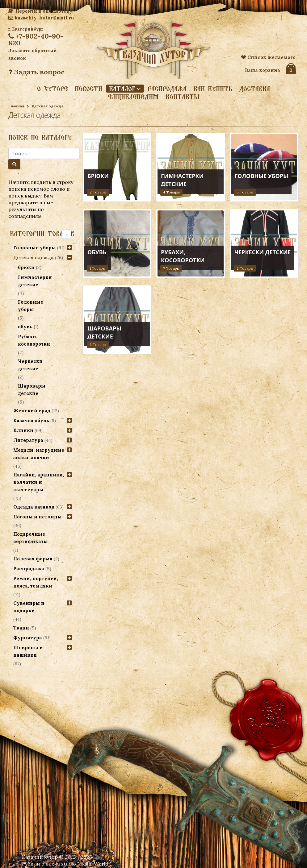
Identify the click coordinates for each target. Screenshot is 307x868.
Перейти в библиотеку (40, 11)
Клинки (23, 430)
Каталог (122, 89)
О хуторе (53, 89)
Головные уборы (35, 248)
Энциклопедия (133, 97)
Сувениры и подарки (29, 607)
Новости (88, 89)
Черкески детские (31, 365)
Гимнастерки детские (35, 281)
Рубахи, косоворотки (34, 340)
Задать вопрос (36, 72)
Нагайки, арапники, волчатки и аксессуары (39, 482)
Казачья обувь (31, 420)
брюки (27, 267)
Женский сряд (32, 411)
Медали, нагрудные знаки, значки (39, 454)
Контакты (183, 97)
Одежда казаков (34, 507)
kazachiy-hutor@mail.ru (41, 18)
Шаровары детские (32, 390)
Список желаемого (268, 57)
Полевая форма (33, 559)
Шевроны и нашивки (28, 651)
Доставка (254, 89)
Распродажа (167, 89)
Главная (16, 106)
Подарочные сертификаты (31, 538)
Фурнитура (28, 638)
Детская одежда (34, 257)
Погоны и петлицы (38, 517)
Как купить (213, 89)
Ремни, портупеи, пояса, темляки (36, 582)
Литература (28, 440)
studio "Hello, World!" (86, 864)
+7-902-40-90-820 (36, 39)
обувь (25, 327)
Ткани (21, 628)
